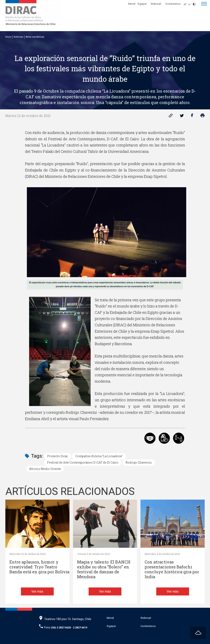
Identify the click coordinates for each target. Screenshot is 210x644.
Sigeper (142, 4)
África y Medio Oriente (45, 469)
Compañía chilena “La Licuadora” (99, 456)
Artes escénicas (35, 37)
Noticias (18, 37)
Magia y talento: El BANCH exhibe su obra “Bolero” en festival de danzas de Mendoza (104, 569)
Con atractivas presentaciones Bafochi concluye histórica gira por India (172, 569)
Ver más (37, 591)
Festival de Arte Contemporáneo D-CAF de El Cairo (83, 462)
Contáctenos (173, 4)
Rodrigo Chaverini (139, 462)
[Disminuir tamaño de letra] (191, 3)
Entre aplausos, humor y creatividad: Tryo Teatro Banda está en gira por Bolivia (39, 567)
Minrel (132, 4)
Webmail (156, 4)
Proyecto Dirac (58, 456)
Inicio (8, 37)
